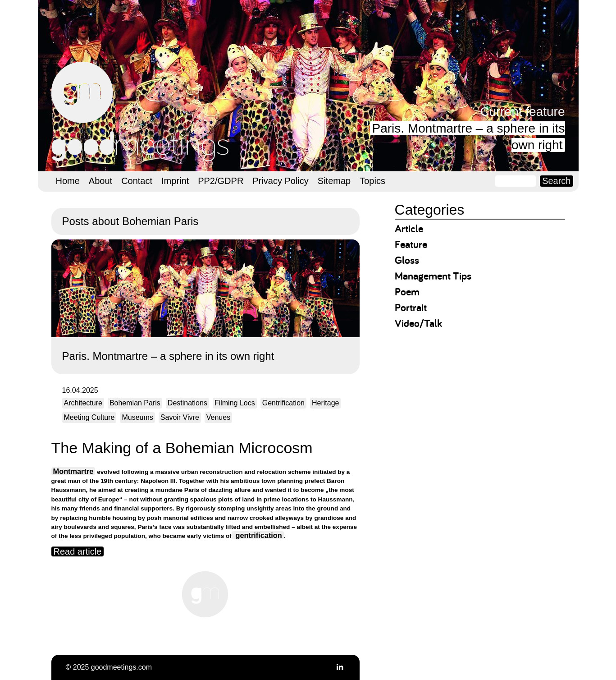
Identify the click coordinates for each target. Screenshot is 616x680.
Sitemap (334, 181)
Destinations (187, 403)
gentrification (258, 535)
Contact (137, 181)
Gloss (407, 260)
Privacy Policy (280, 181)
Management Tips (433, 276)
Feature (411, 244)
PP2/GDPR (221, 181)
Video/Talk (418, 323)
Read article (78, 551)
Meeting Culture (89, 417)
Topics (372, 181)
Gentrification (283, 403)
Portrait (411, 307)
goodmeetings (141, 111)
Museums (137, 417)
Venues (218, 417)
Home (68, 181)
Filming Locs (235, 403)
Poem (407, 292)
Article (409, 228)
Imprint (175, 181)
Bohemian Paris (135, 403)
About (100, 181)
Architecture (83, 403)
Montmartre (73, 471)
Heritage (325, 403)
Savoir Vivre (180, 417)
